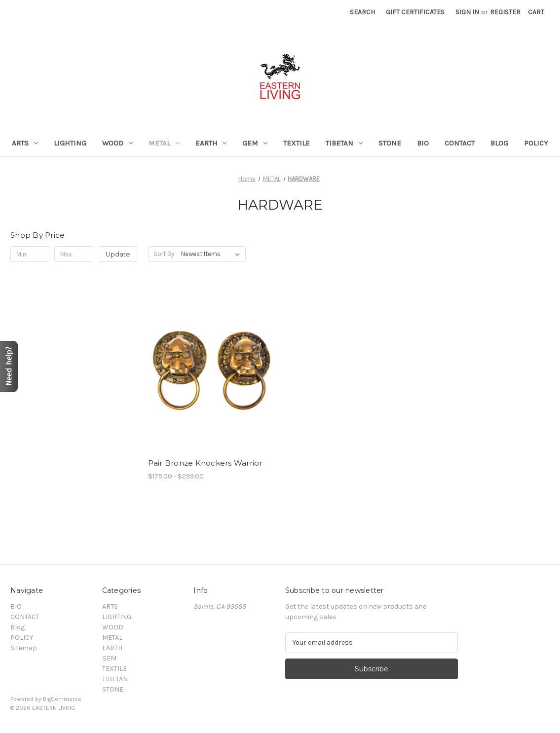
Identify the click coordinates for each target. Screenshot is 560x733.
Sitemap (24, 648)
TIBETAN (344, 143)
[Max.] (74, 254)
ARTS (25, 143)
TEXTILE (297, 143)
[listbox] (212, 254)
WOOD (117, 143)
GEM (255, 143)
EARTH (211, 143)
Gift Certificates (415, 12)
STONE (390, 143)
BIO (423, 143)
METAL (164, 143)
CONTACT (460, 143)
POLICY (536, 143)
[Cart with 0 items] (536, 12)
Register (505, 12)
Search (362, 12)
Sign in (467, 12)
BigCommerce (62, 699)
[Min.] (30, 254)
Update (118, 254)
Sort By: (165, 254)
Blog (499, 143)
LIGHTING (70, 143)
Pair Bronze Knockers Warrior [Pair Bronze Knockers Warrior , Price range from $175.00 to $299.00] (205, 463)
